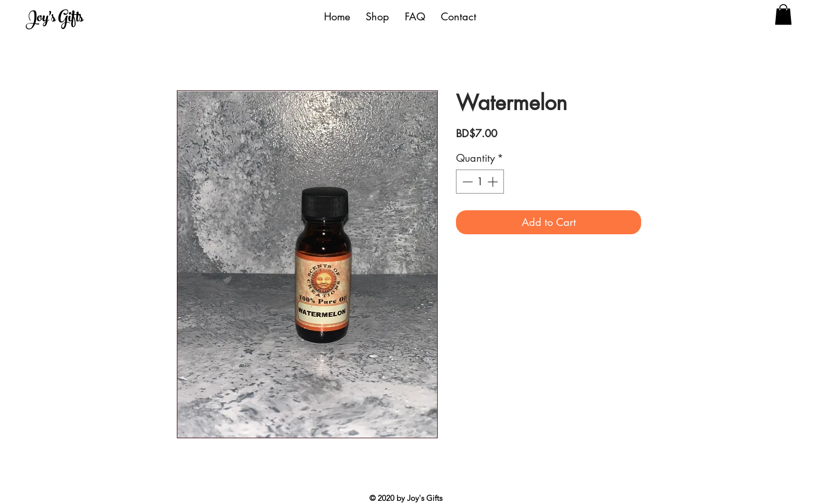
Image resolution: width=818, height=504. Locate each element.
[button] (783, 14)
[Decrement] (466, 182)
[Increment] (494, 182)
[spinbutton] (480, 182)
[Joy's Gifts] (74, 19)
